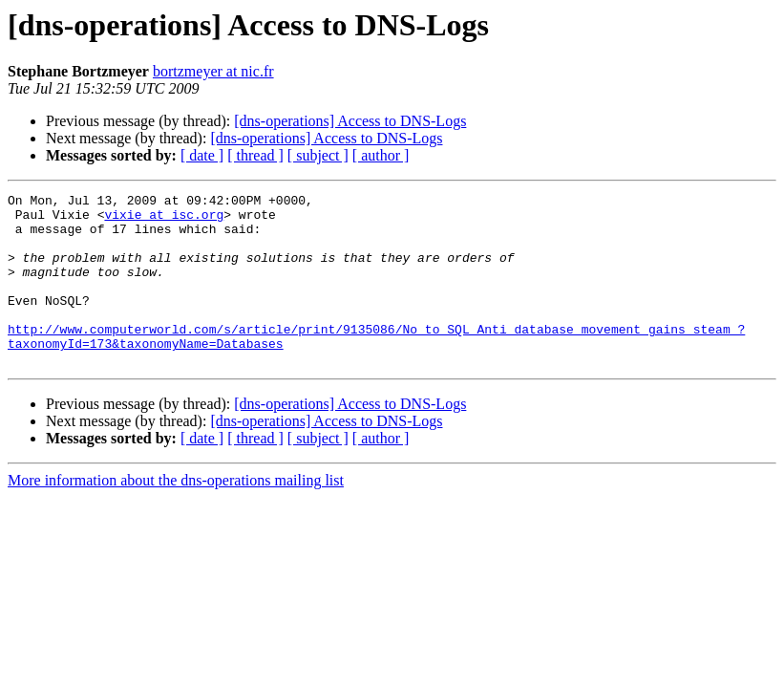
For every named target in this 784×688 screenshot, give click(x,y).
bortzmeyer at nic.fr (213, 71)
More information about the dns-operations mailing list (176, 515)
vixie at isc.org (164, 220)
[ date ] (202, 155)
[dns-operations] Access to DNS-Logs (350, 121)
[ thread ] (255, 155)
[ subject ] (318, 155)
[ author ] (381, 155)
